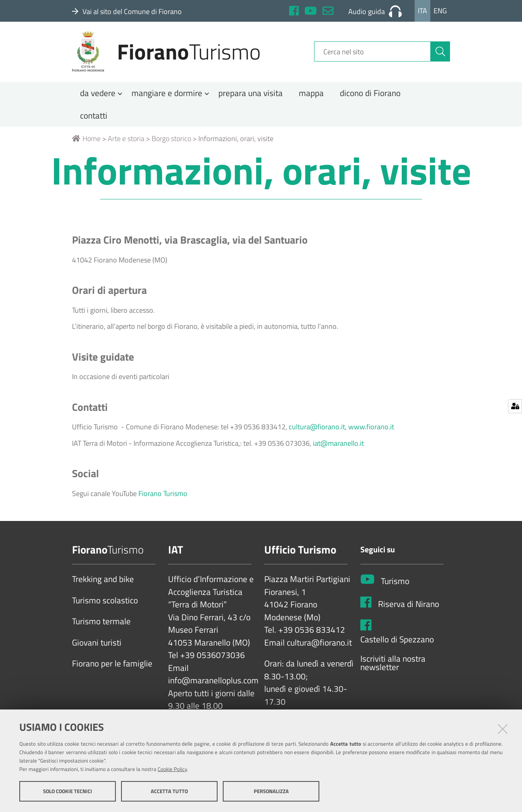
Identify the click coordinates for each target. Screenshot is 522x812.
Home (86, 142)
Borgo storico (171, 142)
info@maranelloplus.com (213, 684)
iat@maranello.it (338, 446)
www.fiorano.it (371, 430)
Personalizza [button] (271, 791)
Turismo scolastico (105, 603)
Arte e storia (126, 142)
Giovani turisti (97, 646)
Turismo (395, 584)
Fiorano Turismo (164, 496)
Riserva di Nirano (409, 607)
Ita (422, 11)
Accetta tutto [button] (169, 791)
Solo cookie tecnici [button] (68, 791)
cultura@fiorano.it (317, 430)
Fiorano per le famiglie (112, 667)
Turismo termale (101, 625)
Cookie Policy (172, 769)
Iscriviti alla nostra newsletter (393, 666)
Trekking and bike (103, 582)
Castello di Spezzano (397, 643)
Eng (440, 11)
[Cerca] (440, 53)
